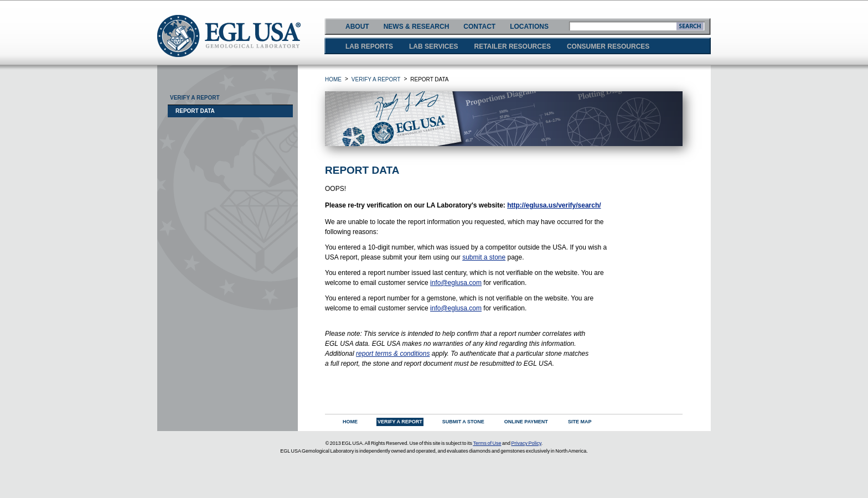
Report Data (195, 111)
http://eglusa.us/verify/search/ (554, 205)
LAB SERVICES (433, 46)
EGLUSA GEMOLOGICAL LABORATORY (229, 36)
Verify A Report (195, 98)
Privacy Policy (526, 443)
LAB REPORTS (369, 46)
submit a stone (484, 257)
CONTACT (479, 27)
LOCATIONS (529, 27)
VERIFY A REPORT (376, 79)
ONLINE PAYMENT (526, 422)
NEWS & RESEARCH (417, 27)
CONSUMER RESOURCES (608, 46)
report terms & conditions (393, 354)
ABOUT (357, 27)
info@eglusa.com (456, 283)
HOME (333, 79)
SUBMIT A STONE (463, 422)
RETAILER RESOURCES (512, 46)
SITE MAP (580, 422)
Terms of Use (487, 443)
